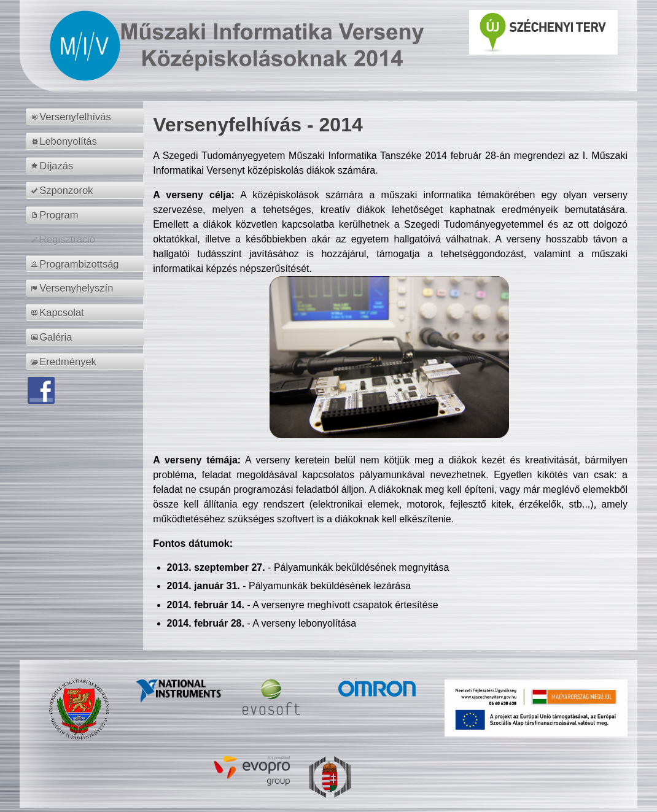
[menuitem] (87, 117)
